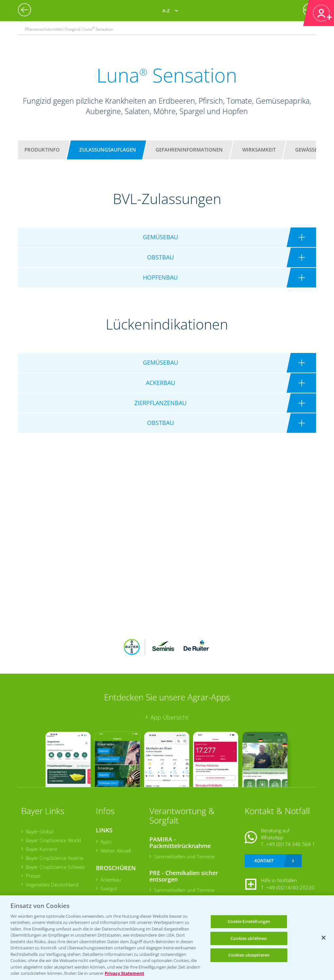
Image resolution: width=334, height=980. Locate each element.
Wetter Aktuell (116, 851)
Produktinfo (42, 150)
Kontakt (264, 861)
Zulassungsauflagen (108, 150)
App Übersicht (169, 717)
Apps (106, 841)
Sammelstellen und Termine (184, 856)
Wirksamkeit (259, 150)
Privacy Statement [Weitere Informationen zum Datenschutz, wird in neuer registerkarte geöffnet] (124, 973)
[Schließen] (324, 938)
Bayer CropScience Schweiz (55, 867)
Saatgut (109, 888)
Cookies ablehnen (249, 938)
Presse (33, 876)
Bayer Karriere (41, 849)
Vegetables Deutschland (52, 885)
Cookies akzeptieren (249, 955)
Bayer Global (40, 831)
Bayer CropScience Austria (54, 858)
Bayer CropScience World (53, 840)
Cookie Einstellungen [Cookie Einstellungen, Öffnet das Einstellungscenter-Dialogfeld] (249, 921)
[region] (167, 938)
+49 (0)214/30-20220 (290, 887)
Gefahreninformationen (189, 150)
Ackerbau (111, 880)
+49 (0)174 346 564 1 (291, 844)
